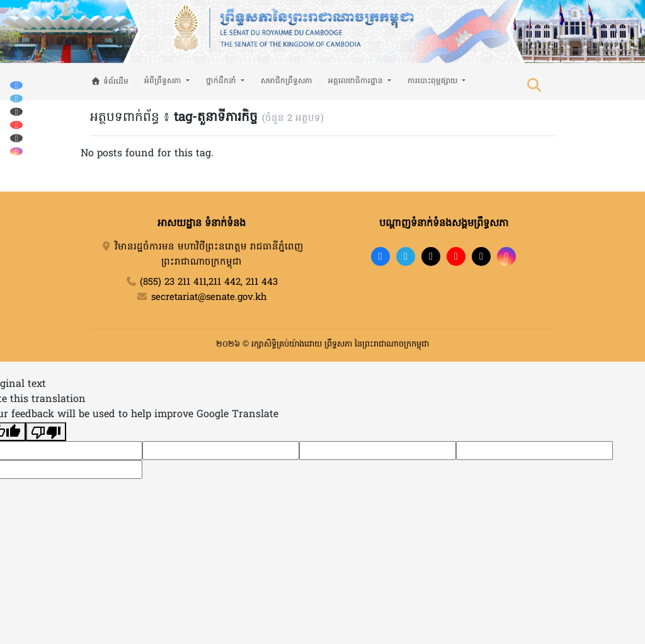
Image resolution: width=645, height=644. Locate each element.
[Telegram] (16, 98)
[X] (481, 256)
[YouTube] (16, 124)
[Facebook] (16, 85)
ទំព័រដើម (110, 82)
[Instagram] (16, 151)
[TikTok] (16, 111)
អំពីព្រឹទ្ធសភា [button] (164, 81)
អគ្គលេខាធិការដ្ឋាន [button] (357, 81)
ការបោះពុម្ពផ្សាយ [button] (434, 81)
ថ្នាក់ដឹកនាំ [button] (222, 81)
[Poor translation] (46, 432)
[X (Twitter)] (16, 138)
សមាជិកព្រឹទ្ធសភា (287, 81)
